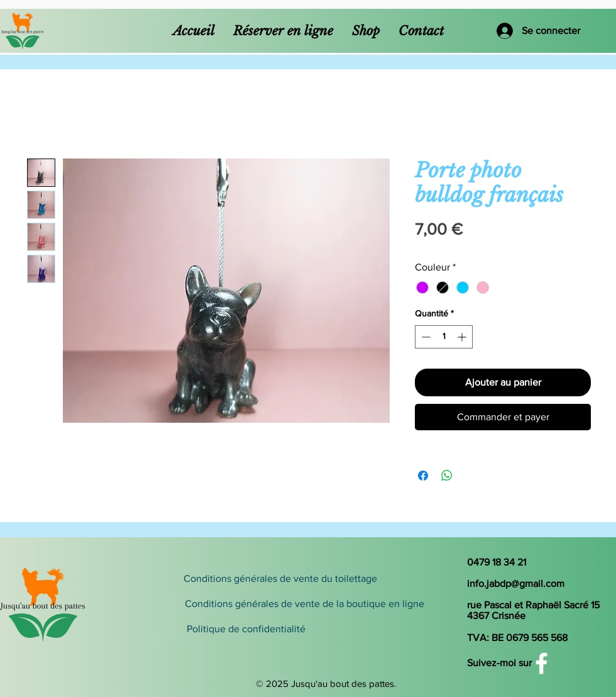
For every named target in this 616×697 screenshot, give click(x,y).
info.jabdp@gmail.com (516, 583)
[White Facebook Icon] (542, 663)
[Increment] (463, 337)
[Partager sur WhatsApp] (447, 476)
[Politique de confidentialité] (296, 629)
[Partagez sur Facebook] (423, 476)
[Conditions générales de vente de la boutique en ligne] (304, 604)
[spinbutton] (444, 337)
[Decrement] (425, 337)
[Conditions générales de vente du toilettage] (280, 579)
